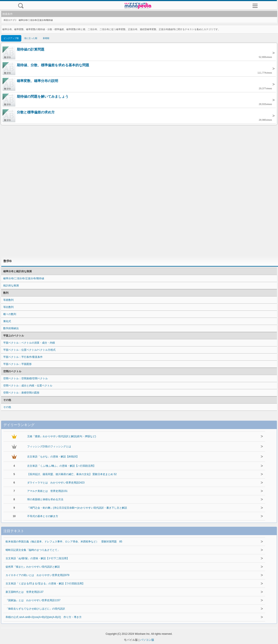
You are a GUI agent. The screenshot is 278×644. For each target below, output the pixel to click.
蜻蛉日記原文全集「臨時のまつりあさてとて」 (33, 550)
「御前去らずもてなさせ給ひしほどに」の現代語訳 (35, 609)
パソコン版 (147, 640)
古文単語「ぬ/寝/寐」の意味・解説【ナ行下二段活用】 (37, 558)
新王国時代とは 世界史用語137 (25, 592)
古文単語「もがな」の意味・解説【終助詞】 (53, 457)
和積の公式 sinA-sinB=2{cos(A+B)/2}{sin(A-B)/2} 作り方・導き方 (44, 617)
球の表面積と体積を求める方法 (45, 499)
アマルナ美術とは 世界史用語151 (47, 491)
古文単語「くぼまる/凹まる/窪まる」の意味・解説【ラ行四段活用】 (45, 584)
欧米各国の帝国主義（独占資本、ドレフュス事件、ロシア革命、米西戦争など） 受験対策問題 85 (64, 542)
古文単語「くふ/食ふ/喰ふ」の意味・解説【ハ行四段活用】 (61, 466)
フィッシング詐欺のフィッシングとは (49, 446)
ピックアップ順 (11, 38)
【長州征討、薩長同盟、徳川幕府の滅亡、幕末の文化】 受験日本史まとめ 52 (72, 474)
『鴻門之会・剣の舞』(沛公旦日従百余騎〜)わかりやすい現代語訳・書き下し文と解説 (77, 508)
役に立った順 (31, 38)
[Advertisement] (139, 190)
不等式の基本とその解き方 (43, 516)
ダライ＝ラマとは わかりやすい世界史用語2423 (56, 483)
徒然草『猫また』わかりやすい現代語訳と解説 (33, 567)
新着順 (46, 38)
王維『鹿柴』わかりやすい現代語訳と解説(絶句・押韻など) (62, 436)
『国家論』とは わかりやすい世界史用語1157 (33, 600)
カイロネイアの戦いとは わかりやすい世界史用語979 (37, 575)
